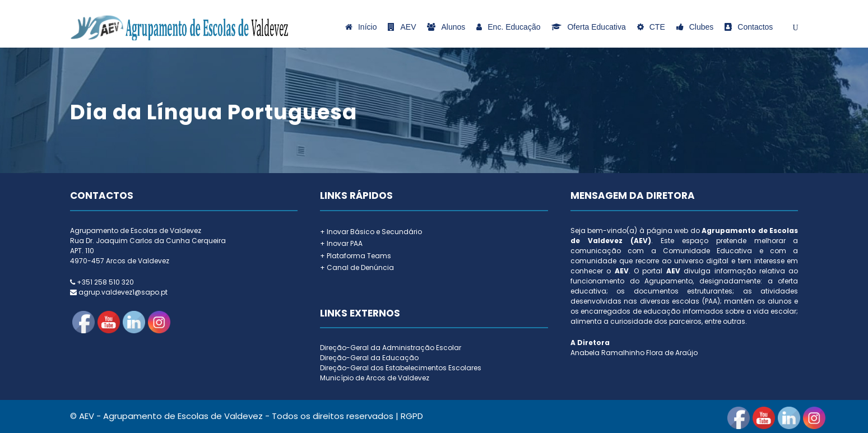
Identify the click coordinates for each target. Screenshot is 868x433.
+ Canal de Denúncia (357, 267)
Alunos (446, 27)
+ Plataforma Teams (356, 256)
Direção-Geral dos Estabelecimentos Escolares (401, 368)
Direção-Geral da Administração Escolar (391, 348)
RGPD (412, 416)
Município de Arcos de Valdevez (375, 378)
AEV (402, 27)
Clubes (695, 27)
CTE (651, 27)
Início (361, 27)
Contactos (749, 27)
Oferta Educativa (588, 27)
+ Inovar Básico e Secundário (371, 232)
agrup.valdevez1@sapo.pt (123, 292)
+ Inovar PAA (341, 243)
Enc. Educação (508, 27)
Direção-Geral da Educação (369, 358)
